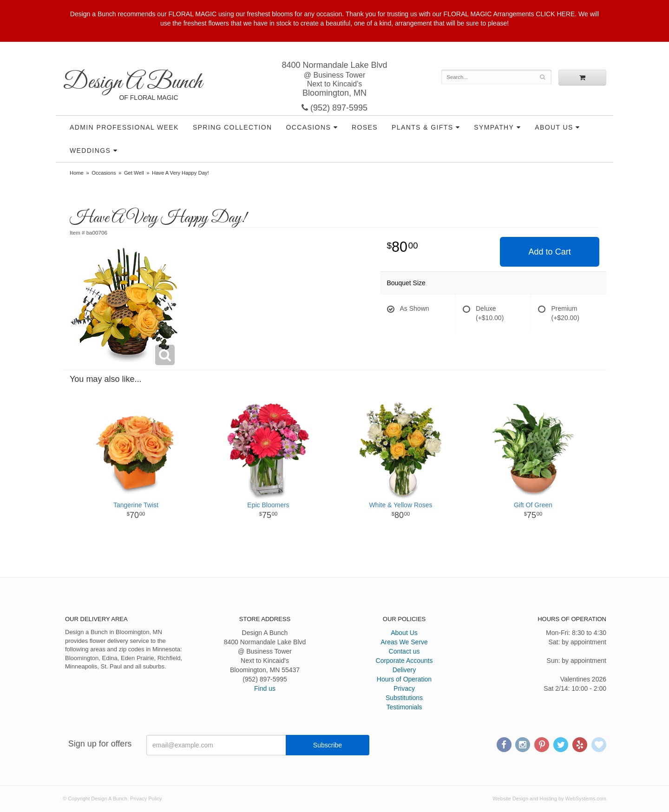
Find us (265, 688)
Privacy (404, 688)
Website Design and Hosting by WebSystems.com (549, 799)
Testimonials (404, 707)
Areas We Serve (404, 642)
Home (77, 173)
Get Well (134, 173)
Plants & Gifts (422, 127)
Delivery (404, 670)
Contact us (404, 651)
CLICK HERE (555, 14)
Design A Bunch (132, 82)
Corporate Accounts (404, 661)
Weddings (90, 151)
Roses (365, 127)
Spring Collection (233, 127)
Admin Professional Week (124, 127)
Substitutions (404, 698)
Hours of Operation (404, 679)
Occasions (309, 127)
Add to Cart (550, 252)
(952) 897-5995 (334, 108)
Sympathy (494, 127)
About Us (554, 127)
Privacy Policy (146, 799)
